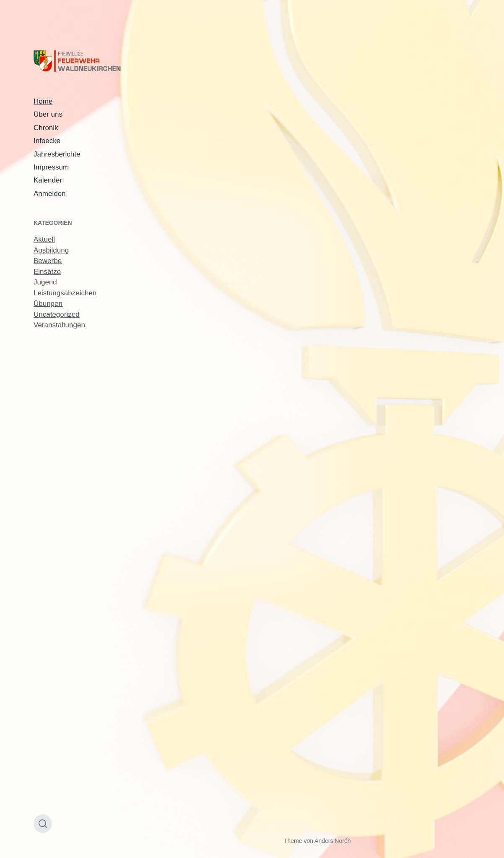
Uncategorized (57, 314)
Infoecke (47, 141)
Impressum (51, 167)
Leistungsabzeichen (65, 293)
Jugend (45, 282)
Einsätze (47, 272)
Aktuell (44, 239)
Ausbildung (51, 250)
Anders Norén (333, 841)
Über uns (48, 114)
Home (43, 101)
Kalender (48, 180)
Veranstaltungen (59, 325)
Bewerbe (48, 261)
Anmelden (50, 194)
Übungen (48, 304)
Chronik (46, 128)
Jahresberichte (57, 154)
